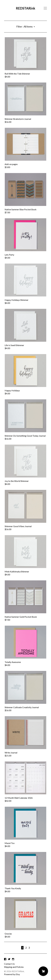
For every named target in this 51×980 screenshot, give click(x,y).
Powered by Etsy (12, 974)
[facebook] (5, 959)
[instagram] (13, 959)
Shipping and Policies (14, 967)
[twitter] (9, 959)
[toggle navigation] (45, 8)
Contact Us (9, 964)
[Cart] (43, 971)
